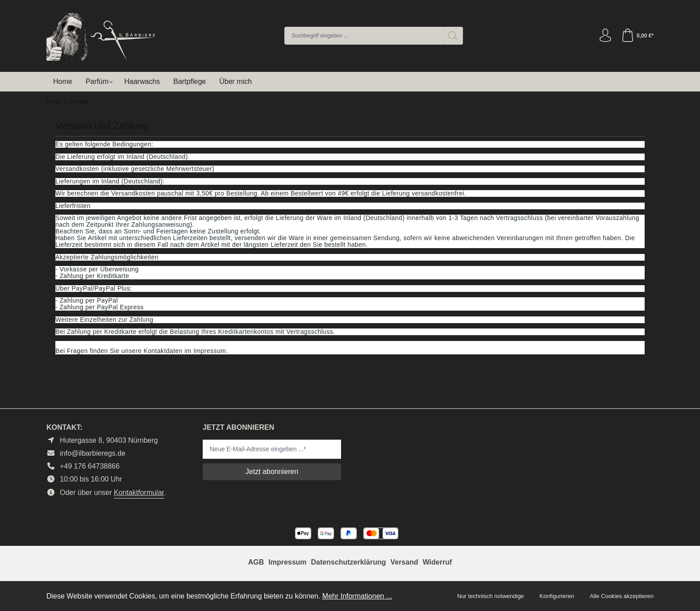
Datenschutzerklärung (348, 562)
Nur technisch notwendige (491, 596)
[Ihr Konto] (605, 36)
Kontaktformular (139, 493)
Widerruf (437, 562)
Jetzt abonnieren (272, 472)
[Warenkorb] (637, 36)
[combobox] (364, 36)
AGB (256, 562)
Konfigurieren (557, 596)
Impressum (287, 562)
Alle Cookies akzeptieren (622, 596)
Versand (404, 562)
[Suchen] (453, 36)
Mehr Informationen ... (357, 596)
